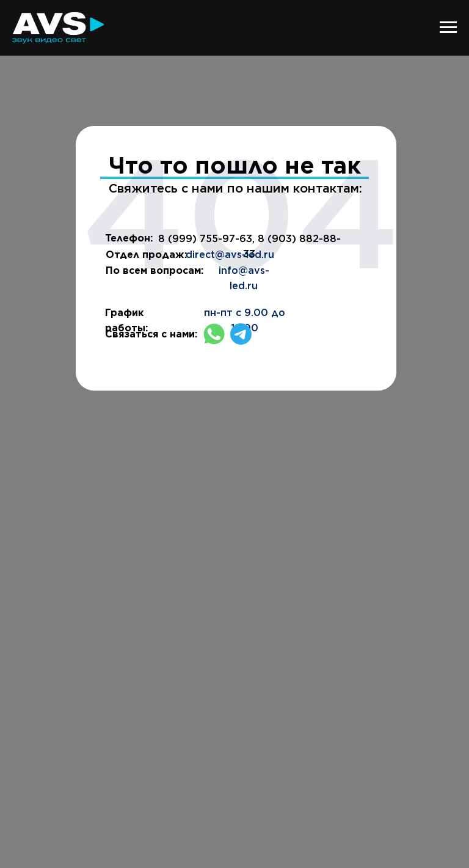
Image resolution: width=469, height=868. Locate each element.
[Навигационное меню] (448, 28)
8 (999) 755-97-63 (205, 239)
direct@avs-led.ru (230, 255)
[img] (241, 334)
